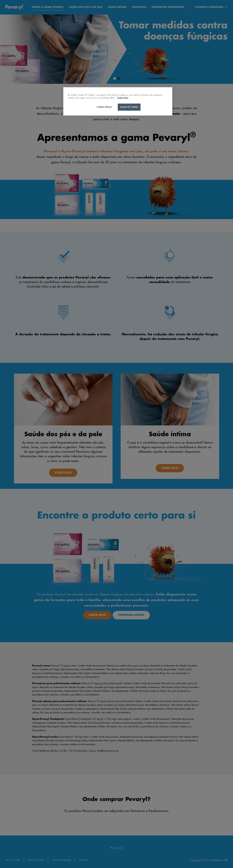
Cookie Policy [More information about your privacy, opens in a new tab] (123, 98)
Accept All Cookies (129, 107)
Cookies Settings (104, 107)
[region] (118, 101)
